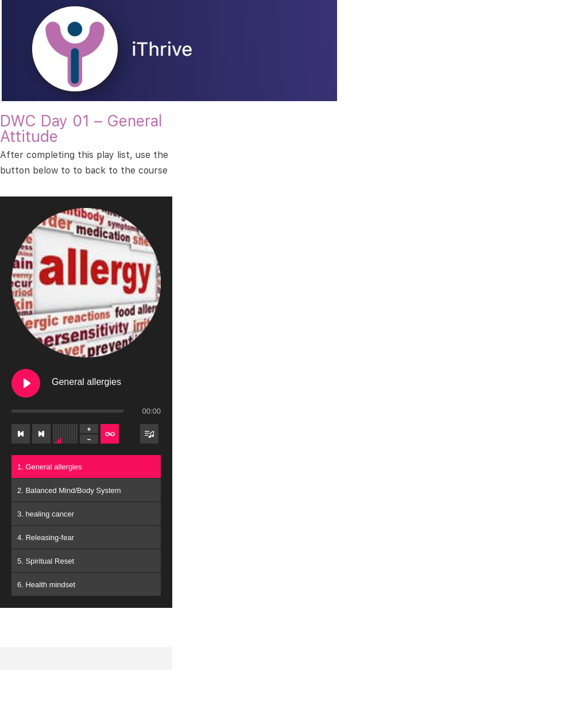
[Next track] (41, 434)
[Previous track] (21, 434)
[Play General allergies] (26, 383)
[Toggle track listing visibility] (149, 434)
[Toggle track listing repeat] (110, 434)
